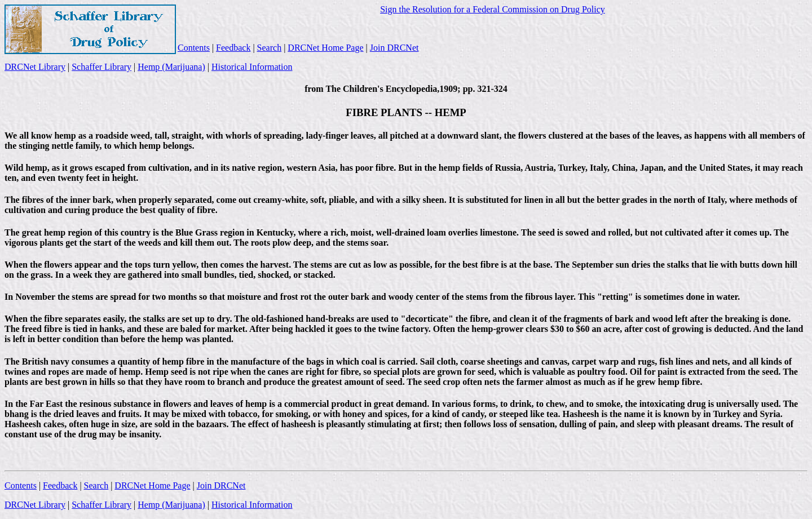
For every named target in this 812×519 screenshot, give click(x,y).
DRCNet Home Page (325, 48)
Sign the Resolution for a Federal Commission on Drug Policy (493, 9)
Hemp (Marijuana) (171, 67)
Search (270, 48)
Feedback (233, 48)
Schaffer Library (101, 67)
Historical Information (252, 67)
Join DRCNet (394, 48)
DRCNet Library (35, 67)
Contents (194, 48)
